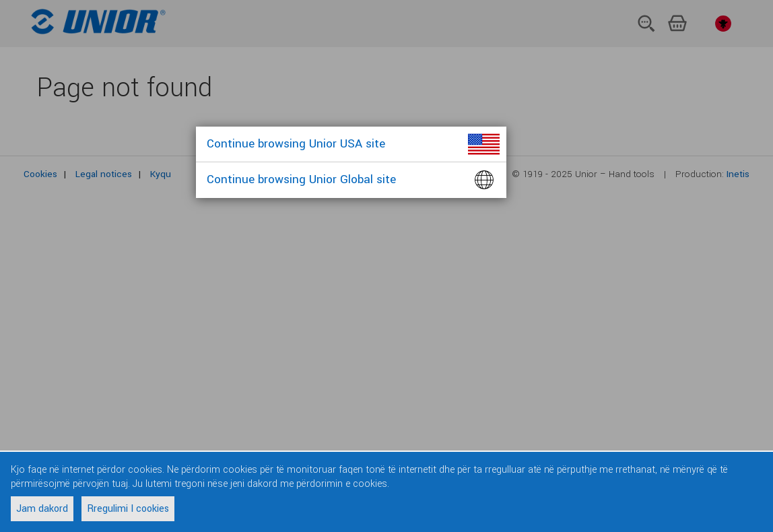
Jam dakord (42, 509)
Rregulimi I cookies (128, 509)
